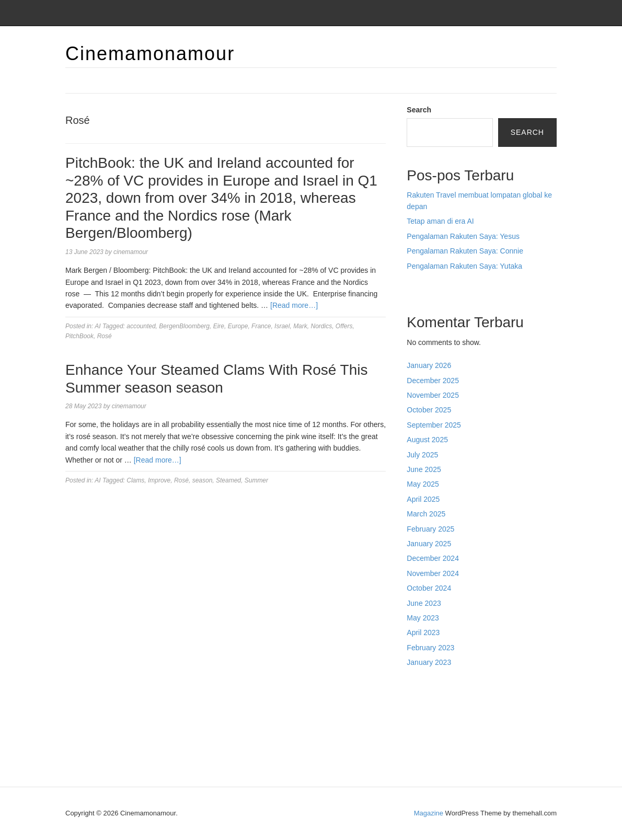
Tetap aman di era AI (440, 221)
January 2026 (429, 365)
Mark (300, 326)
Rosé (105, 336)
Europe (238, 326)
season (203, 480)
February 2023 (430, 648)
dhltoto (418, 685)
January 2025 (429, 544)
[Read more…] (294, 305)
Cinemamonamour (150, 54)
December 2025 (433, 381)
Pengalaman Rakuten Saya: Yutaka (464, 266)
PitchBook (79, 336)
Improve (159, 480)
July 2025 (422, 455)
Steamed (228, 480)
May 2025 (423, 484)
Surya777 (422, 755)
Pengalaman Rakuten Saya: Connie (465, 251)
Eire (219, 326)
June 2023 (424, 603)
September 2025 (434, 425)
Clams (135, 480)
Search (419, 110)
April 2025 (423, 499)
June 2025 (424, 469)
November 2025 (433, 395)
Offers (344, 326)
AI (97, 326)
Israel (282, 326)
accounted (141, 326)
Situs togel (424, 288)
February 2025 (430, 529)
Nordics (321, 326)
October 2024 (429, 588)
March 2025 (426, 514)
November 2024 (433, 573)
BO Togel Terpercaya (489, 685)
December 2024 (433, 558)
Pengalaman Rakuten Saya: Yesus (463, 236)
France (261, 326)
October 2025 (429, 410)
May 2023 (423, 618)
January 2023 (429, 662)
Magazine (429, 813)
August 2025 (427, 440)
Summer (256, 480)
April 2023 (423, 632)
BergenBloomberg (184, 326)
